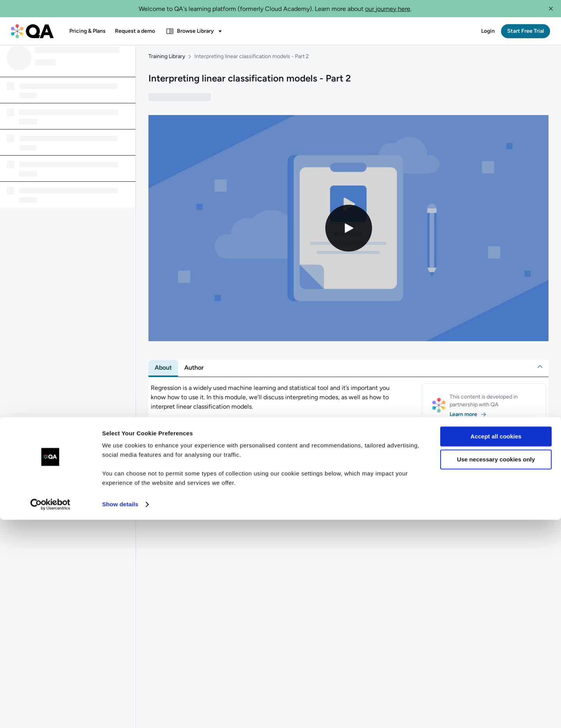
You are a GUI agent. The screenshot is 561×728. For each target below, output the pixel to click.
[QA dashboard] (32, 31)
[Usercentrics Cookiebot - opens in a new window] (50, 713)
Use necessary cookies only (496, 667)
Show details (120, 713)
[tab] (163, 374)
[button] (551, 9)
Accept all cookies (496, 645)
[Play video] (349, 235)
